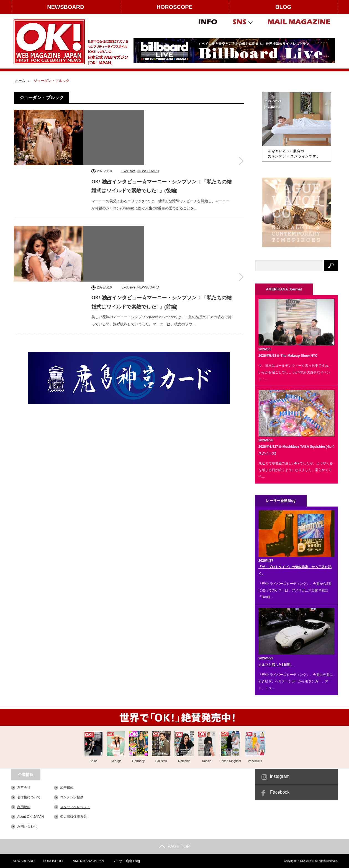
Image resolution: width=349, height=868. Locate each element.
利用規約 (24, 807)
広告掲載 (67, 788)
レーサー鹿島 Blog (125, 861)
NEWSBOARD (66, 7)
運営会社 (24, 788)
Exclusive (128, 114)
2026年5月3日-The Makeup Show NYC (288, 356)
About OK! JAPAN (31, 817)
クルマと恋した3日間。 (276, 665)
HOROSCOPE (174, 7)
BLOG (283, 7)
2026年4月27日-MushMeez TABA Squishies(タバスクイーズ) (296, 450)
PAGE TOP (174, 847)
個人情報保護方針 (73, 817)
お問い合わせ (27, 826)
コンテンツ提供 (72, 797)
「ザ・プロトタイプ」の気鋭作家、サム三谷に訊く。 (295, 570)
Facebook (280, 792)
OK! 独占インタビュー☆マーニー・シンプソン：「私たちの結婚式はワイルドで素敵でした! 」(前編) (161, 199)
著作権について (29, 797)
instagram (280, 776)
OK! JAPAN (307, 861)
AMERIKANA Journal (87, 861)
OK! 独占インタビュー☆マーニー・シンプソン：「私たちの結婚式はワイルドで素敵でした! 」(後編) (161, 129)
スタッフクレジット (75, 807)
